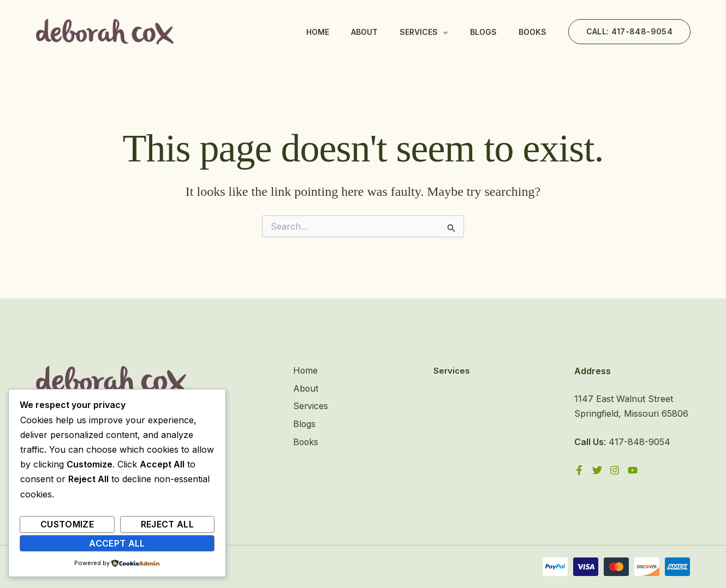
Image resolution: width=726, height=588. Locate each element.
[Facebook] (579, 470)
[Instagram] (615, 470)
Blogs (483, 32)
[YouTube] (633, 470)
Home (318, 32)
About (364, 32)
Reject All (168, 524)
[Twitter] (597, 470)
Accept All (117, 543)
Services (424, 32)
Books (532, 32)
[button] (629, 32)
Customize (67, 524)
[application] (443, 32)
